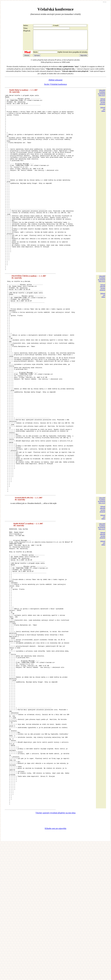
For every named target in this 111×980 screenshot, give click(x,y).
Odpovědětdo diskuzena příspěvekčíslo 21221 (102, 318)
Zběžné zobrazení (55, 84)
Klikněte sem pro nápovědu (55, 965)
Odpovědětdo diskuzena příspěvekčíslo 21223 (102, 582)
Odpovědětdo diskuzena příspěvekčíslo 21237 (102, 608)
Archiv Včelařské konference (56, 88)
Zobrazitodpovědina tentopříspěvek (102, 105)
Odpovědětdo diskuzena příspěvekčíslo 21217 (102, 97)
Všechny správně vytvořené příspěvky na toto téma (56, 950)
